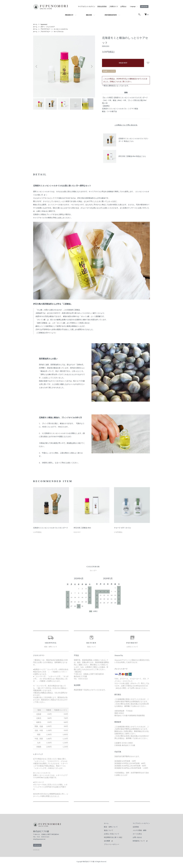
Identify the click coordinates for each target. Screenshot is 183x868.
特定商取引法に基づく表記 (113, 837)
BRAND (89, 15)
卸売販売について (139, 841)
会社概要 (107, 841)
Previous (37, 66)
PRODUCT (69, 15)
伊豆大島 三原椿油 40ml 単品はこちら (132, 156)
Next (91, 66)
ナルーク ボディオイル (122, 528)
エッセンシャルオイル (61, 29)
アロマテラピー (46, 29)
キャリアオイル (59, 32)
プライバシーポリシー (112, 844)
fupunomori (44, 24)
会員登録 (136, 827)
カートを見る (137, 834)
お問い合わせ (137, 837)
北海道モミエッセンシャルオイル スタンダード (51, 528)
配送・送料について (111, 827)
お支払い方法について (112, 834)
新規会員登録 (102, 6)
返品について (109, 830)
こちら (117, 82)
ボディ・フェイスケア (48, 27)
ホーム (35, 24)
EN (34, 850)
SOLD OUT (123, 63)
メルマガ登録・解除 (140, 830)
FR (36, 850)
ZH (38, 850)
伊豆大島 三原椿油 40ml (82, 528)
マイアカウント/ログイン (87, 6)
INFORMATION (111, 15)
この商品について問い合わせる (126, 125)
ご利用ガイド (113, 6)
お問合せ (123, 6)
